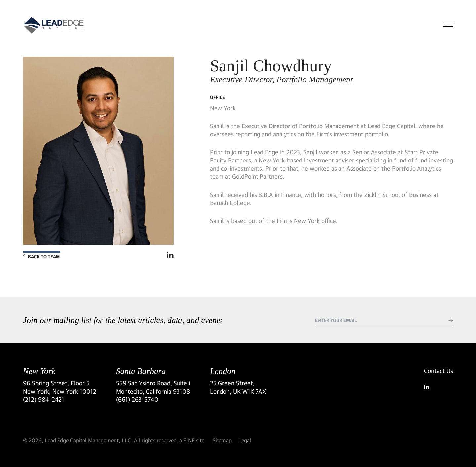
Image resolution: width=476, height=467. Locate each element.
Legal (245, 440)
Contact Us (438, 371)
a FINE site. (193, 440)
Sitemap (222, 440)
